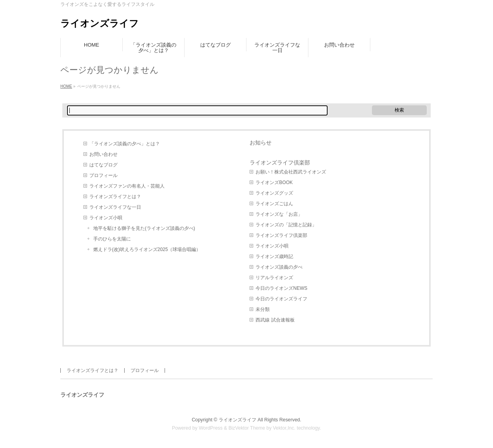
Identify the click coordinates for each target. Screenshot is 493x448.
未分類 (263, 309)
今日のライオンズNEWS (281, 288)
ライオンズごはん (274, 204)
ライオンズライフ (100, 23)
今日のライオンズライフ (281, 299)
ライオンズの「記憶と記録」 (286, 225)
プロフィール (103, 175)
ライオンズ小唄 (106, 218)
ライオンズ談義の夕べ (279, 267)
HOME (66, 86)
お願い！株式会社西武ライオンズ (291, 172)
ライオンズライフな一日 (115, 207)
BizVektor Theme (247, 428)
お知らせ (261, 143)
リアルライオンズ (274, 278)
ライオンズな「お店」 (279, 214)
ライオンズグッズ (274, 193)
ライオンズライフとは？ (115, 197)
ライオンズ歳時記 (274, 257)
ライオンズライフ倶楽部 (280, 163)
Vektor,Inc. (284, 428)
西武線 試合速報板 (275, 320)
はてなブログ (103, 165)
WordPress (211, 428)
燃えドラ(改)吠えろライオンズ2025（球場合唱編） (147, 249)
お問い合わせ (103, 154)
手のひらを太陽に (112, 239)
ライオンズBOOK (274, 182)
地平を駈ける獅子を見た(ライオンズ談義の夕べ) (144, 228)
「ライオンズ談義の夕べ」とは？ (125, 144)
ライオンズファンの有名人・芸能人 (127, 186)
